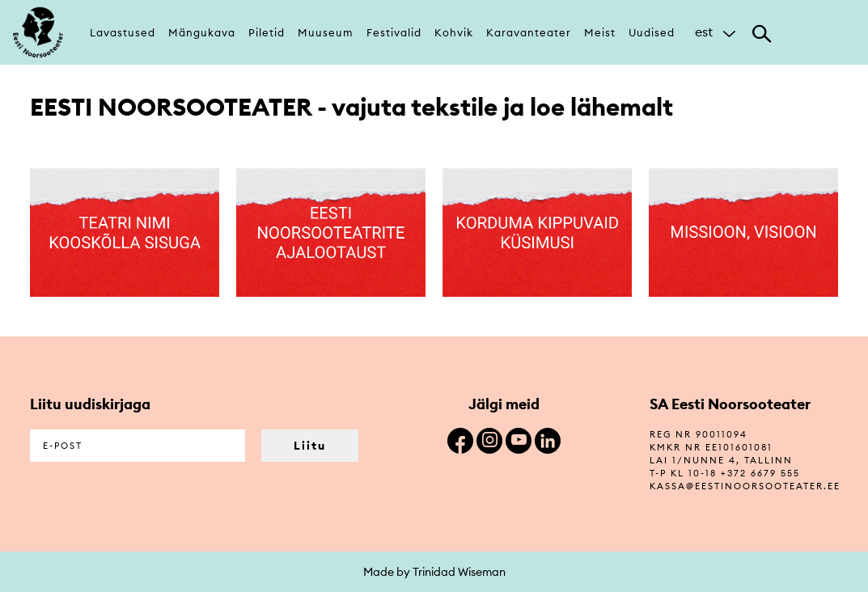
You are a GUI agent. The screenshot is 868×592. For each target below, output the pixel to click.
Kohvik (454, 32)
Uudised (652, 32)
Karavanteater (529, 32)
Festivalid (394, 32)
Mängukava (202, 32)
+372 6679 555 (760, 473)
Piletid (267, 32)
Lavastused (123, 32)
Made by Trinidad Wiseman (434, 572)
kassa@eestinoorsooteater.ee (745, 486)
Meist (600, 32)
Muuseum (326, 32)
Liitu (310, 446)
